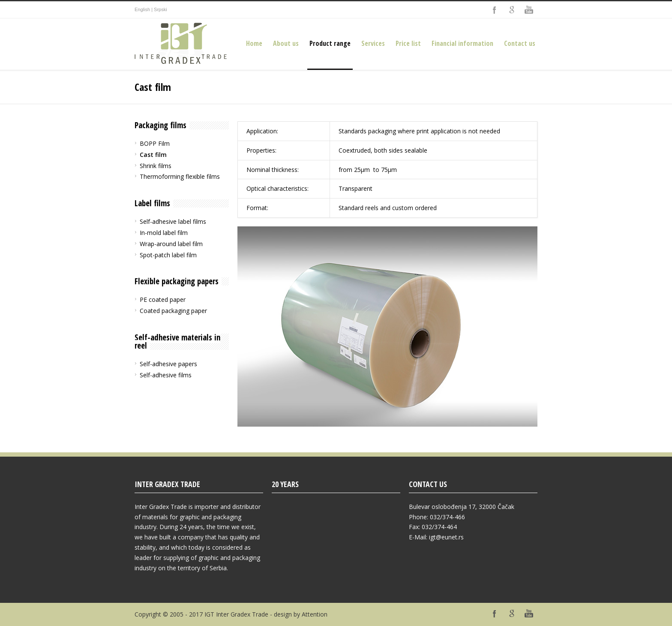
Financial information (462, 43)
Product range (330, 43)
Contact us (520, 43)
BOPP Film (155, 143)
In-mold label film (164, 233)
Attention (315, 614)
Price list (408, 43)
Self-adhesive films (166, 375)
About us (286, 43)
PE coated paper (163, 299)
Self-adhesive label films (173, 221)
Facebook (495, 10)
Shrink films (156, 166)
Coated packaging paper (173, 311)
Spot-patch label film (168, 255)
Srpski (160, 9)
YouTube (529, 10)
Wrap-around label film (171, 244)
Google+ (512, 10)
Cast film (153, 155)
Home (254, 43)
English (142, 9)
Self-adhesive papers (168, 364)
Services (373, 43)
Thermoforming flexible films (180, 176)
